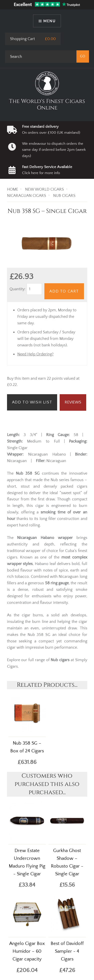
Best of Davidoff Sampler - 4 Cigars (67, 951)
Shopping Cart (22, 39)
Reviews (73, 402)
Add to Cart (64, 291)
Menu (49, 21)
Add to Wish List (32, 402)
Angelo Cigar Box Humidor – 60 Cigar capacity (27, 951)
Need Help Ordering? (35, 354)
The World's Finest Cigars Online (47, 105)
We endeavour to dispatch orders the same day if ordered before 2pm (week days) (54, 150)
